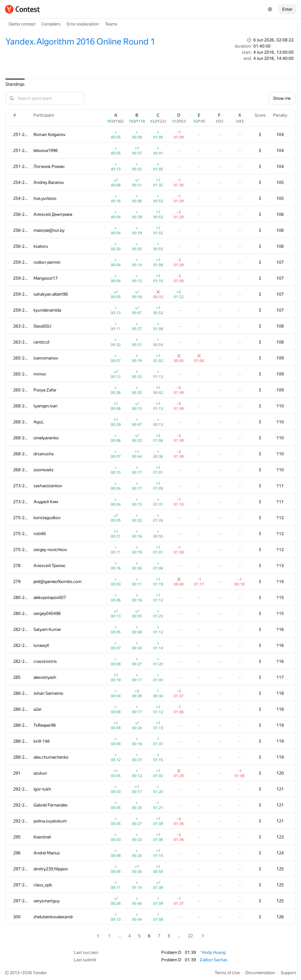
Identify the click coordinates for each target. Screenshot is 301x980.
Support (288, 973)
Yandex (40, 973)
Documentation (260, 973)
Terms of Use (227, 973)
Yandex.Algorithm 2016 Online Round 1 (80, 42)
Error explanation (83, 24)
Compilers (51, 24)
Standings (15, 84)
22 (190, 936)
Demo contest (22, 24)
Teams (111, 24)
